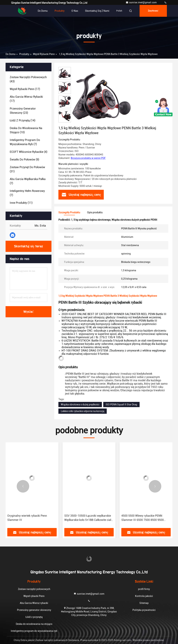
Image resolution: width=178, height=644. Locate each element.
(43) (28, 79)
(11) (21, 203)
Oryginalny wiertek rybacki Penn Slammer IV (27, 518)
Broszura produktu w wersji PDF (88, 158)
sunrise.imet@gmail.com (141, 2)
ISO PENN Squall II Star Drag (121, 405)
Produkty (60, 11)
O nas (75, 11)
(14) (23, 120)
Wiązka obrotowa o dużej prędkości (80, 405)
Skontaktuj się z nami (97, 11)
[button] (23, 486)
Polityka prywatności (144, 610)
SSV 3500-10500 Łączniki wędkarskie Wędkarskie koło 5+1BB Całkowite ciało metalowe (88, 518)
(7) (25, 142)
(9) (24, 160)
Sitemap (144, 603)
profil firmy (144, 589)
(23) (23, 111)
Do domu (43, 11)
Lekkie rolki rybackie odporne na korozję (83, 411)
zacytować (153, 11)
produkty (24, 54)
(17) (25, 89)
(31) (27, 169)
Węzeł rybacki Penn (44, 54)
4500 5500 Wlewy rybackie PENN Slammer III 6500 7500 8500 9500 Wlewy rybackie (143, 518)
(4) (29, 152)
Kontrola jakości (144, 596)
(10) (26, 130)
